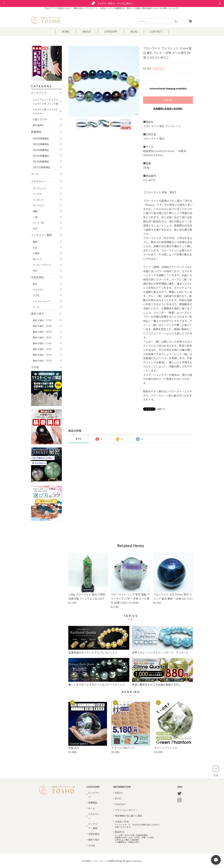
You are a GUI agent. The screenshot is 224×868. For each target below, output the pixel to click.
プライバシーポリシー (126, 810)
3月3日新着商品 (41, 156)
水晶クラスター (41, 119)
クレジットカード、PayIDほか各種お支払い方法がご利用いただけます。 (138, 826)
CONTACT (156, 31)
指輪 (35, 211)
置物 (35, 242)
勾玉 (35, 228)
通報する (161, 409)
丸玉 (35, 248)
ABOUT (87, 31)
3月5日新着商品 (41, 144)
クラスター (38, 290)
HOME (66, 31)
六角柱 (36, 253)
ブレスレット (39, 188)
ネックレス (38, 205)
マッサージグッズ (42, 265)
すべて (78, 439)
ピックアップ (39, 93)
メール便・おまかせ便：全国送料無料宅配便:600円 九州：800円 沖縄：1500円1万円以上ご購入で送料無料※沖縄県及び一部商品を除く (134, 839)
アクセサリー (39, 181)
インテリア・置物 (41, 235)
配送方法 (119, 832)
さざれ (36, 295)
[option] (104, 81)
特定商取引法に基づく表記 (129, 816)
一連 (35, 217)
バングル (37, 194)
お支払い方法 (122, 821)
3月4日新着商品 (41, 150)
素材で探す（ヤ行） (43, 355)
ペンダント (38, 200)
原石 (35, 284)
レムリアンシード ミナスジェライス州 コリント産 (45, 102)
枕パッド (37, 259)
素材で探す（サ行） (43, 332)
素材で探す (38, 314)
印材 (35, 271)
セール (35, 174)
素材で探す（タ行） (43, 337)
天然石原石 (38, 277)
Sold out (168, 100)
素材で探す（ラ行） (43, 361)
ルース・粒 (38, 223)
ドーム (36, 307)
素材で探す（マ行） (43, 349)
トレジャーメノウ (42, 301)
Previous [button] (70, 81)
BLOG (134, 31)
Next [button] (138, 81)
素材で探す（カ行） (43, 326)
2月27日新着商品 (41, 167)
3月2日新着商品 (41, 161)
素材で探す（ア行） (43, 320)
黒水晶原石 (38, 125)
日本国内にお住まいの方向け (168, 108)
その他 (35, 367)
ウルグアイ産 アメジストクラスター (45, 111)
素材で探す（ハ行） (43, 343)
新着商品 (36, 132)
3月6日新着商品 (41, 138)
